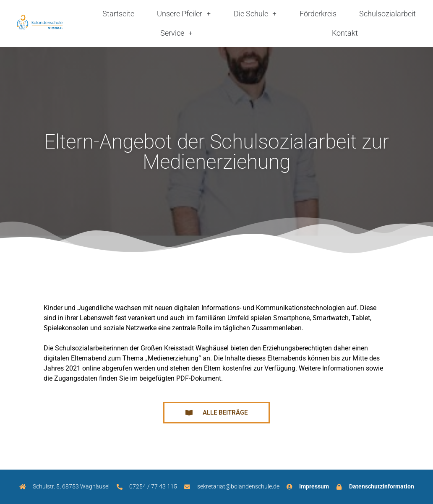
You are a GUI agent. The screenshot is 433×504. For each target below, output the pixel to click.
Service (176, 33)
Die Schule (255, 14)
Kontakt (345, 33)
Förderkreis (318, 14)
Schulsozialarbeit (387, 14)
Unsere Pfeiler (184, 14)
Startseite (118, 14)
